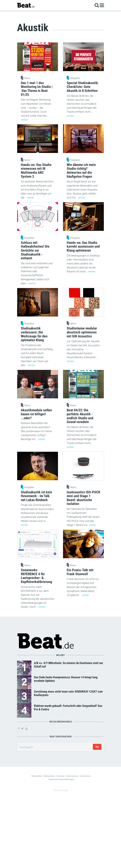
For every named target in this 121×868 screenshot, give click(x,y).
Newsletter (37, 776)
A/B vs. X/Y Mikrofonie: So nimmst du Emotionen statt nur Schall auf (68, 665)
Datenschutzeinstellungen (61, 779)
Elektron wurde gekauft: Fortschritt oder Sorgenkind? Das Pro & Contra (68, 707)
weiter (25, 120)
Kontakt (60, 776)
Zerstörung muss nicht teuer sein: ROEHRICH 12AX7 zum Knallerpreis (68, 693)
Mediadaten (49, 776)
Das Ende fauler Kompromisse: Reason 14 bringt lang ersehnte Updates (66, 679)
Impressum (85, 776)
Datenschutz (72, 776)
